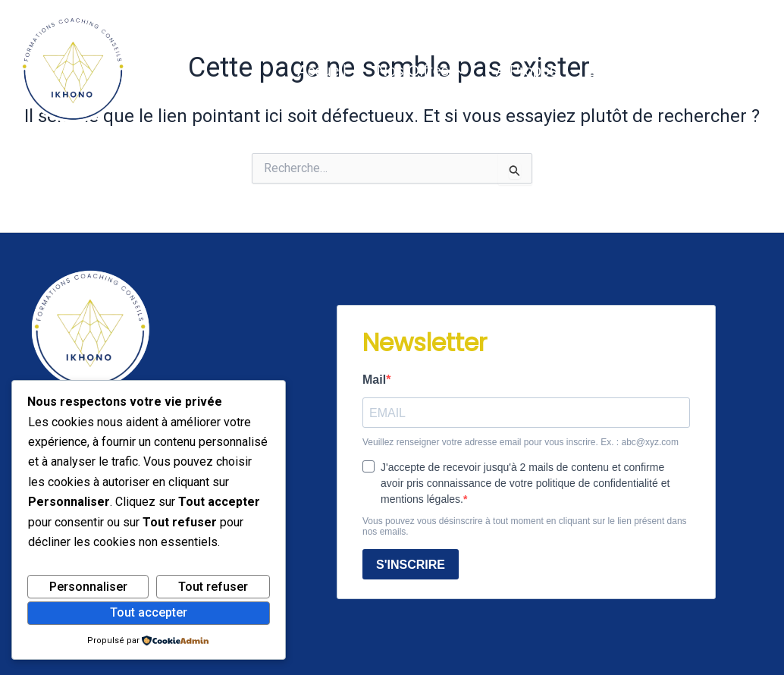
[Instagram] (762, 71)
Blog (603, 71)
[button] (457, 71)
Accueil (321, 71)
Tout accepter (149, 612)
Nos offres (421, 71)
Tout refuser (213, 587)
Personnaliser (88, 587)
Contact (674, 71)
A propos (527, 71)
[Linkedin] (738, 71)
